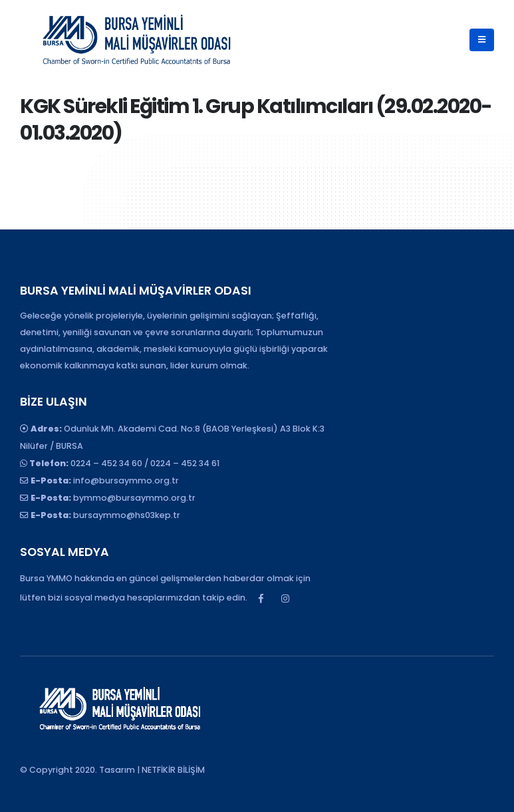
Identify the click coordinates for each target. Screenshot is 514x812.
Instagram (285, 599)
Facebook (261, 599)
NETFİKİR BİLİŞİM (173, 770)
